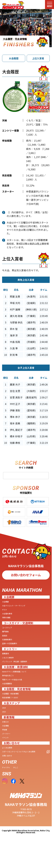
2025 (4, 721)
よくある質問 (8, 760)
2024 (4, 717)
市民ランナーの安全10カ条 (15, 687)
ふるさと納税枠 (9, 663)
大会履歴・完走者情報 (13, 702)
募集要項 (6, 659)
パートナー (7, 745)
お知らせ (6, 732)
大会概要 (6, 602)
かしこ (19, 782)
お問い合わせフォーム (26, 575)
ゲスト (5, 611)
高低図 (5, 639)
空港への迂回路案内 (12, 648)
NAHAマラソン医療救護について (18, 678)
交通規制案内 (8, 644)
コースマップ (8, 630)
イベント (6, 750)
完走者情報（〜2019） (13, 706)
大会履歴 (14, 58)
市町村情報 (7, 620)
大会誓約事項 (8, 615)
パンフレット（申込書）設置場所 (18, 667)
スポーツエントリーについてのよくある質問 (23, 765)
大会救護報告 (8, 691)
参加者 (5, 741)
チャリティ (7, 782)
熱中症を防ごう (9, 683)
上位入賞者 (38, 58)
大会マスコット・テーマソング (17, 606)
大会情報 (6, 736)
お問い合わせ (8, 769)
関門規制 (6, 635)
